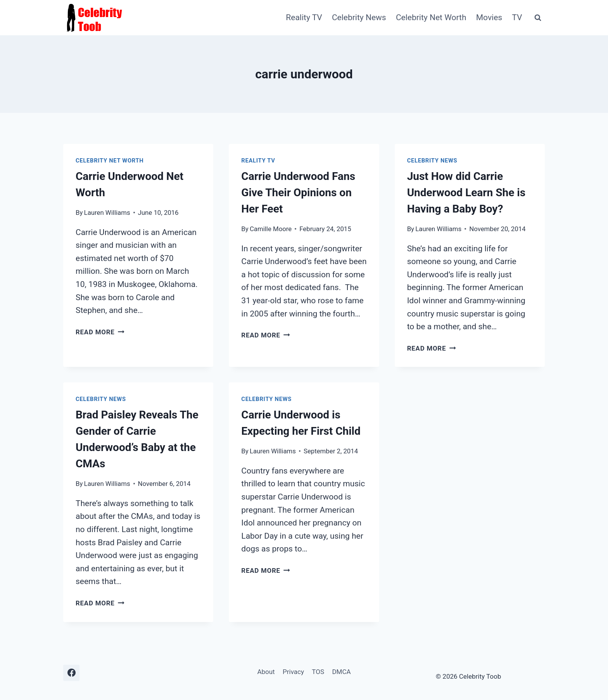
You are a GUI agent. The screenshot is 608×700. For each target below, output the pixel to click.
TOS (318, 672)
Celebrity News (359, 17)
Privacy (293, 672)
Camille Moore (271, 229)
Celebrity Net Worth (431, 17)
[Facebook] (71, 673)
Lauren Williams (107, 213)
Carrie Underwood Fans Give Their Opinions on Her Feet (298, 193)
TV (517, 17)
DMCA (341, 672)
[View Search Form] (538, 18)
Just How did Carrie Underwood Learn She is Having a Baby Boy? (466, 193)
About (266, 672)
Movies (489, 17)
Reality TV (304, 17)
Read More (100, 332)
